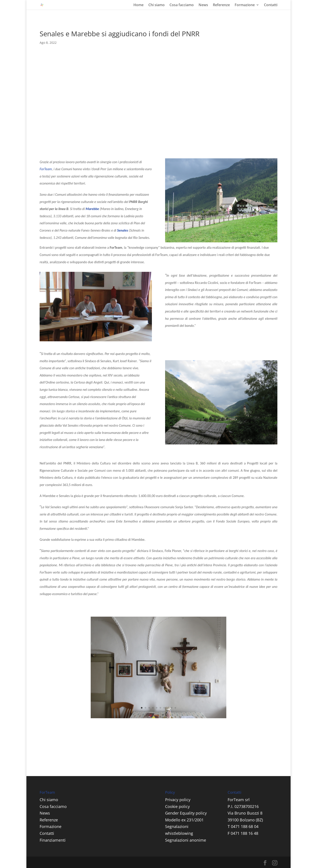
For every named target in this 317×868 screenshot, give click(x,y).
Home (138, 5)
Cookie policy (177, 806)
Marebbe (92, 209)
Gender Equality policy (186, 813)
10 (175, 708)
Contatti (271, 5)
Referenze (221, 5)
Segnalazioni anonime (186, 840)
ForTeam (46, 169)
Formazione (245, 5)
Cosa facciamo (182, 5)
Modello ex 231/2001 (184, 820)
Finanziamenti (53, 840)
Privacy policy (178, 800)
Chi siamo (157, 5)
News (203, 5)
